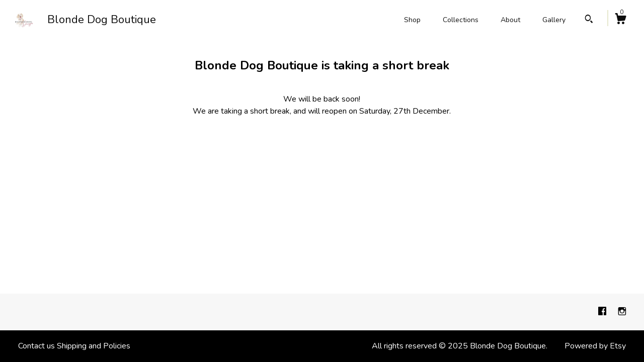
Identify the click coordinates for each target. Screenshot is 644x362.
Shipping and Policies (94, 346)
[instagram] (622, 312)
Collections (461, 20)
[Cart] (620, 20)
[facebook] (603, 312)
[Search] (589, 20)
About (510, 20)
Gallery (554, 20)
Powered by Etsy (595, 346)
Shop (412, 20)
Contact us (36, 346)
